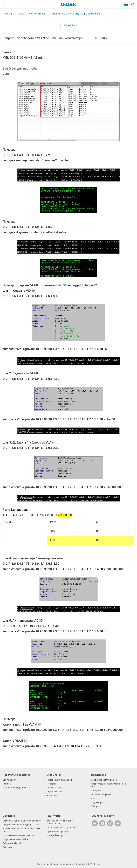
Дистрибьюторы (55, 835)
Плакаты (7, 847)
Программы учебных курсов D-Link (21, 825)
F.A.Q (94, 798)
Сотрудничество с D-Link (15, 839)
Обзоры (95, 806)
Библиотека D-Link (12, 843)
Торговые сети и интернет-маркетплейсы (61, 822)
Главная (7, 14)
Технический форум (101, 794)
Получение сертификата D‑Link (19, 835)
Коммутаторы (37, 14)
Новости (51, 784)
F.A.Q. (21, 14)
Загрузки (96, 791)
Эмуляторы (97, 802)
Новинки (7, 784)
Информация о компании (60, 780)
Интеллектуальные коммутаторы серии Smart (76, 14)
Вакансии (52, 795)
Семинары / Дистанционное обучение (22, 821)
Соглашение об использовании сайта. (56, 864)
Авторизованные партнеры (61, 828)
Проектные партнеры (58, 831)
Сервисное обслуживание (104, 780)
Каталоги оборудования (15, 788)
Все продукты (10, 780)
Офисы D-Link (54, 788)
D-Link (97, 864)
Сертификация (54, 792)
